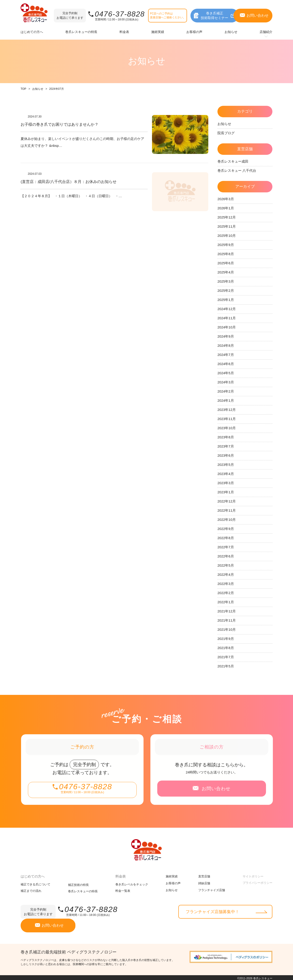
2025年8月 (226, 254)
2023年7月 (226, 446)
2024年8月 (226, 345)
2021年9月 (226, 639)
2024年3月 (226, 382)
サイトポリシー (253, 875)
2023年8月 (226, 437)
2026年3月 (226, 199)
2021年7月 (226, 657)
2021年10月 (227, 629)
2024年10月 (227, 327)
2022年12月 (227, 501)
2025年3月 (226, 281)
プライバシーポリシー (258, 881)
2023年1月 (226, 492)
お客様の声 (173, 881)
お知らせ (38, 89)
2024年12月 (227, 309)
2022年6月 (226, 556)
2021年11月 (227, 620)
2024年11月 (227, 318)
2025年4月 (226, 272)
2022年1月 (226, 602)
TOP (23, 89)
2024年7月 (226, 355)
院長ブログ (226, 133)
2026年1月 (226, 208)
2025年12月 (227, 217)
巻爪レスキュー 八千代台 (237, 171)
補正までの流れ (31, 889)
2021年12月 (227, 611)
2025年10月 (227, 236)
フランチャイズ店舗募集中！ (212, 910)
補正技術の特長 (78, 883)
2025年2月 (226, 291)
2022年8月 (226, 538)
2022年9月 (226, 529)
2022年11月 (227, 510)
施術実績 (172, 875)
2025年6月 (226, 263)
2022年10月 (227, 520)
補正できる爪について (35, 883)
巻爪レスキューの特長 (83, 889)
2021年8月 (226, 648)
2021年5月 (226, 666)
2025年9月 (226, 245)
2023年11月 (227, 419)
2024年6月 (226, 364)
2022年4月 (226, 575)
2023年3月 (226, 483)
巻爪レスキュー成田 (233, 161)
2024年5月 (226, 373)
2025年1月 (226, 300)
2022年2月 (226, 593)
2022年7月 (226, 547)
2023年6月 (226, 455)
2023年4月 (226, 474)
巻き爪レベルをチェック (132, 883)
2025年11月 (227, 226)
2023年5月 (226, 465)
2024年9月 (226, 336)
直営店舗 (204, 875)
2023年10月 (227, 428)
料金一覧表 (123, 889)
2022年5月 (226, 565)
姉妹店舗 (204, 881)
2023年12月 (227, 410)
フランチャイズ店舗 (212, 888)
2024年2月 (226, 391)
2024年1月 (226, 400)
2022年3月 (226, 584)
